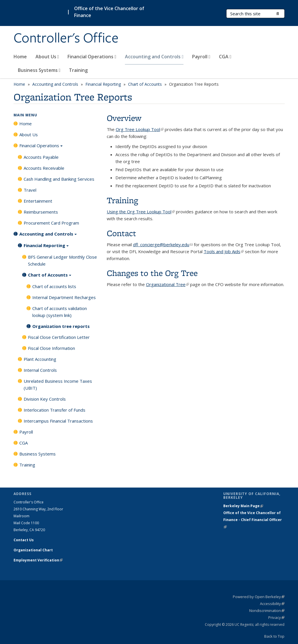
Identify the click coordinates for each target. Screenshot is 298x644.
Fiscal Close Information (51, 348)
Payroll (201, 57)
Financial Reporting (103, 84)
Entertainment (38, 201)
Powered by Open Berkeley (259, 597)
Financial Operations (92, 57)
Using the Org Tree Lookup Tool (141, 212)
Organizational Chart (33, 550)
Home (20, 57)
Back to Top (274, 636)
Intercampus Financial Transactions (58, 421)
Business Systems (39, 70)
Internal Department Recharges (64, 297)
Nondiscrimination (267, 611)
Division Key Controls (45, 399)
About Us (47, 57)
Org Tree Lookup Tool (140, 129)
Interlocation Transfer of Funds (55, 410)
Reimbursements (41, 212)
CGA (225, 57)
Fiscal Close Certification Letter (59, 337)
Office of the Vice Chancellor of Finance (109, 12)
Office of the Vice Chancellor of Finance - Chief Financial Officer (253, 520)
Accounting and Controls (154, 57)
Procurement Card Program (51, 223)
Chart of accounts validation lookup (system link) (60, 312)
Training (78, 70)
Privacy (276, 617)
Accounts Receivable (44, 168)
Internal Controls (40, 370)
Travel (30, 190)
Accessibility (272, 604)
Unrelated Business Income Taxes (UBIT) (58, 384)
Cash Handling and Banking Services (59, 179)
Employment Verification (38, 560)
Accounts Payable (41, 157)
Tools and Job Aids (224, 251)
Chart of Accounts (145, 84)
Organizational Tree (167, 284)
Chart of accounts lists (54, 286)
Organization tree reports (61, 326)
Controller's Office (66, 38)
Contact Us (24, 540)
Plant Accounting (40, 359)
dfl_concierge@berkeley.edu (163, 244)
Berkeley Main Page (243, 506)
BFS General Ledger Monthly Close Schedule (62, 260)
